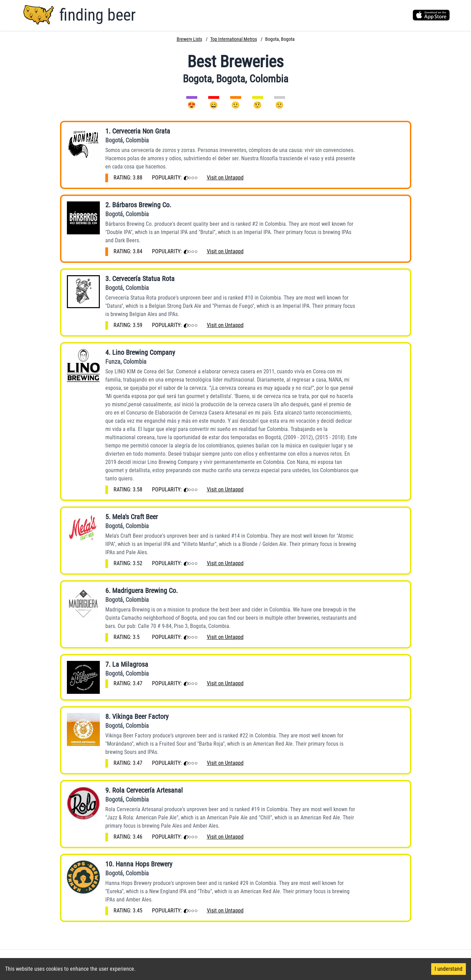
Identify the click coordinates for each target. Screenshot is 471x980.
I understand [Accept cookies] (449, 969)
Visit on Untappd (225, 178)
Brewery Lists (189, 39)
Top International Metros (234, 39)
